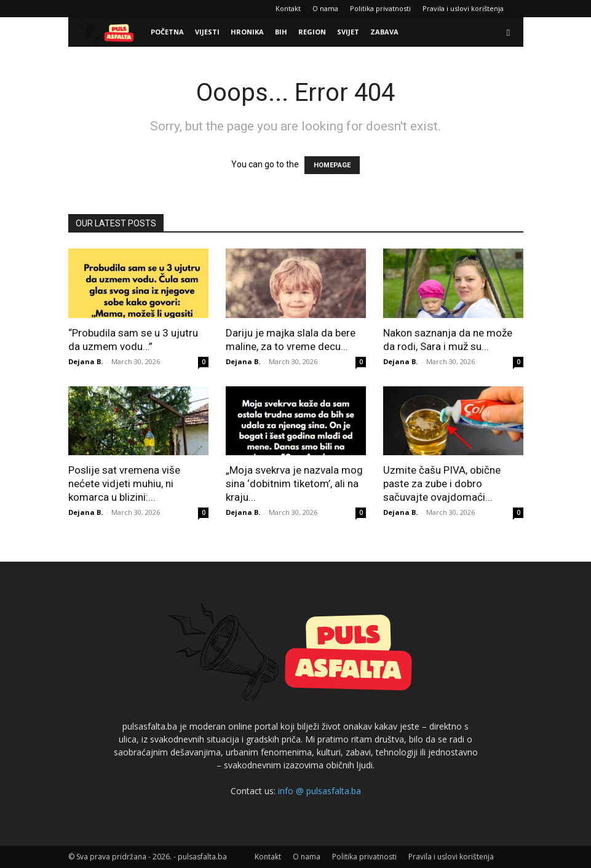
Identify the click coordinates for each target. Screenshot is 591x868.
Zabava (384, 32)
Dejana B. (85, 361)
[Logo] (107, 32)
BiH (281, 32)
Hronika (247, 32)
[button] (509, 32)
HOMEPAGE (332, 165)
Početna (167, 32)
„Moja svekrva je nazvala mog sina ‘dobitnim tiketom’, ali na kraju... (294, 484)
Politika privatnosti (380, 8)
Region (312, 32)
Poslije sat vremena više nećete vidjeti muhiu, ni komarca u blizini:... (124, 484)
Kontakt (288, 8)
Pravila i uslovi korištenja (463, 8)
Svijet (348, 32)
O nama (325, 8)
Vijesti (207, 32)
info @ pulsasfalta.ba (319, 791)
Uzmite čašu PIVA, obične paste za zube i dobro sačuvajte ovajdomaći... (442, 484)
